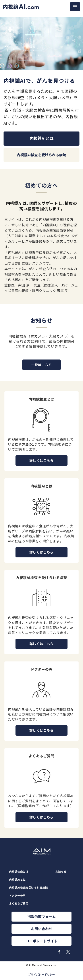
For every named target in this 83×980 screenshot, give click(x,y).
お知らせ (61, 872)
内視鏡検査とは (19, 872)
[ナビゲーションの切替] (75, 7)
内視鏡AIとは (17, 879)
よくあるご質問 (19, 903)
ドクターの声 (17, 895)
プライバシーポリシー (41, 974)
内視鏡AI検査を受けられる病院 (28, 887)
